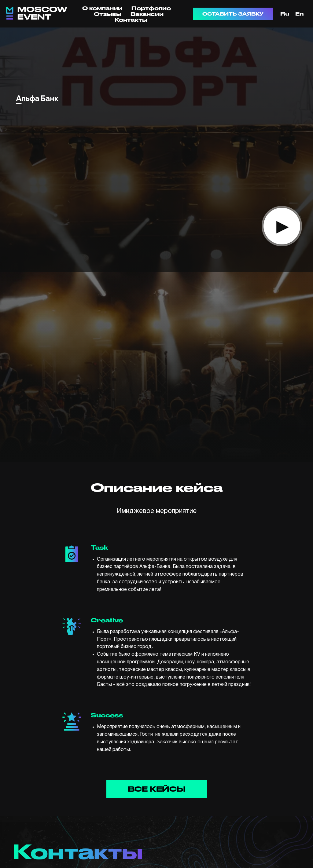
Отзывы (108, 14)
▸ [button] (282, 226)
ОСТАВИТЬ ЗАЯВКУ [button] (233, 14)
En (300, 14)
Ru (285, 14)
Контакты (131, 20)
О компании (102, 8)
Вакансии (147, 14)
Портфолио (151, 8)
